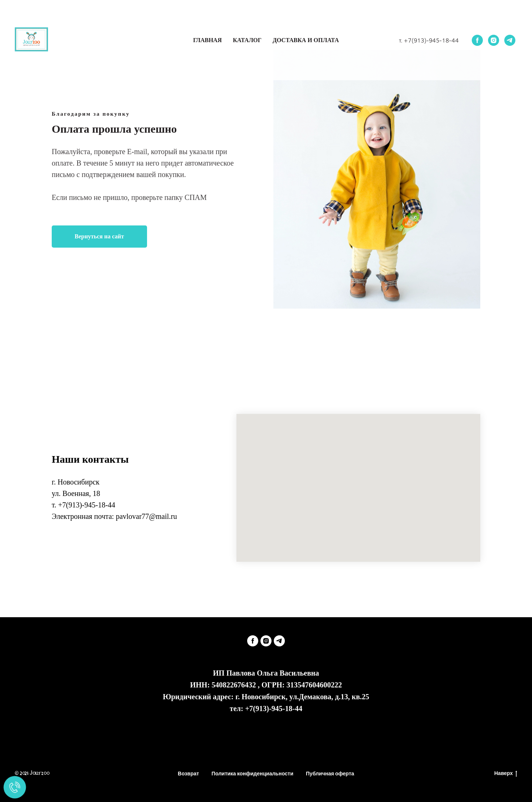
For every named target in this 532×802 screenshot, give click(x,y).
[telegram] (510, 40)
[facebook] (477, 40)
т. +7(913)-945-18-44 (429, 40)
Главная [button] (207, 40)
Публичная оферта (330, 774)
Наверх (506, 774)
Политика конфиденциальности (253, 774)
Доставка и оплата (306, 40)
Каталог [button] (247, 40)
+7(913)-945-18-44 (87, 505)
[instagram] (494, 40)
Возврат (188, 774)
